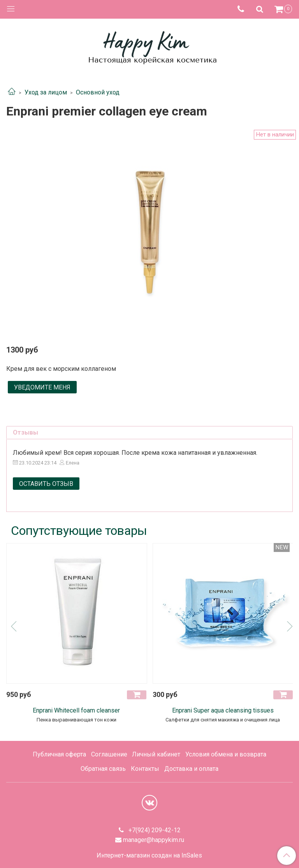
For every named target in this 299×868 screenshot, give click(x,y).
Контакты (145, 769)
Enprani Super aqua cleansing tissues (223, 710)
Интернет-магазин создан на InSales (149, 856)
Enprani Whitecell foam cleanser (76, 710)
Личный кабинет (156, 754)
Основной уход (98, 92)
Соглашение (109, 754)
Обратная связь (103, 769)
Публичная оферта (59, 754)
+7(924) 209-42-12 (154, 830)
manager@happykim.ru (154, 840)
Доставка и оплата (191, 769)
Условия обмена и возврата (226, 754)
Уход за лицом (46, 92)
